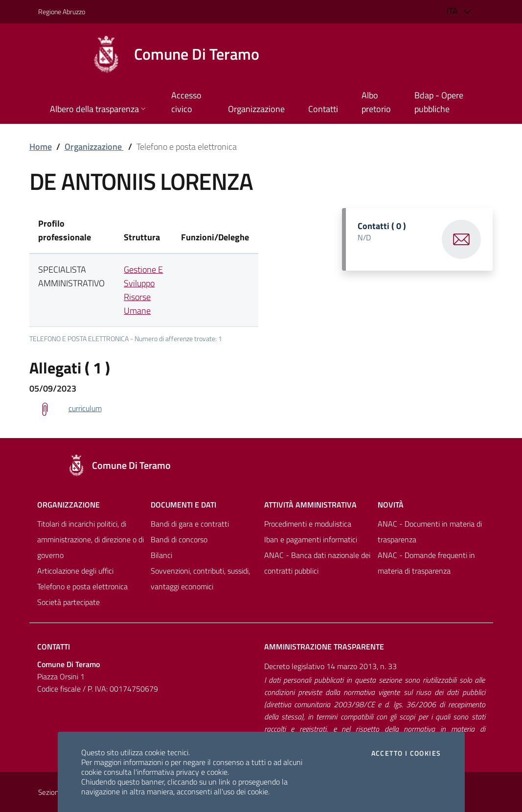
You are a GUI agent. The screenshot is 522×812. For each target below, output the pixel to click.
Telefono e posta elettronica (82, 586)
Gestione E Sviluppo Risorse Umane (143, 290)
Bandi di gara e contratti (190, 524)
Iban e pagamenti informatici (311, 539)
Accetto (406, 753)
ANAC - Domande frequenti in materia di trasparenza (426, 563)
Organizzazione (94, 147)
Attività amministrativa (310, 505)
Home (41, 147)
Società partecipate (68, 602)
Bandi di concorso (179, 539)
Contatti (54, 647)
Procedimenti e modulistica (308, 524)
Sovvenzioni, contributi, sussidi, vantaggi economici (200, 579)
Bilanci (161, 555)
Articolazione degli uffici (75, 571)
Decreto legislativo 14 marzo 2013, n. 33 (330, 666)
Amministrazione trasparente (324, 647)
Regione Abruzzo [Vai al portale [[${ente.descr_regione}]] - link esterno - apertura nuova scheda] (62, 12)
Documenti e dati (183, 505)
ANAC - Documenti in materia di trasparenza (430, 532)
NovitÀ (391, 505)
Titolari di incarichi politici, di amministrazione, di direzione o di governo (91, 539)
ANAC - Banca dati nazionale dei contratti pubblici (317, 563)
